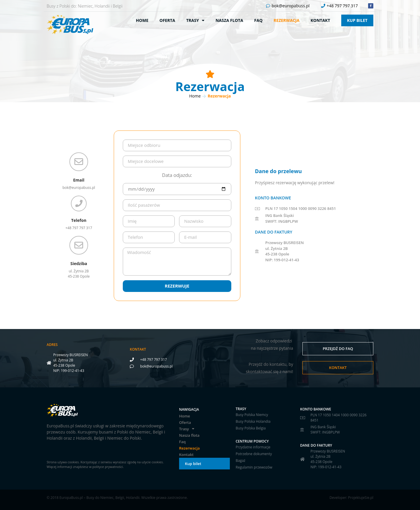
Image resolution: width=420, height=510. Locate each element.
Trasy (195, 20)
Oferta (167, 20)
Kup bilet (357, 20)
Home (142, 20)
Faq (259, 20)
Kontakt (320, 20)
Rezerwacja (287, 20)
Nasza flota (229, 20)
